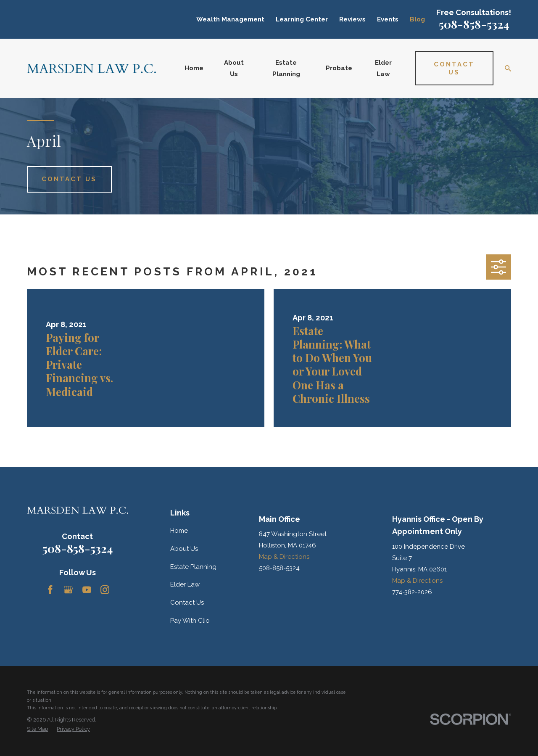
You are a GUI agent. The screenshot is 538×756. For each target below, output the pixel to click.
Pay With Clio (190, 621)
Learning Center (302, 19)
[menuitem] (37, 729)
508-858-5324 (474, 24)
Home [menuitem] (194, 68)
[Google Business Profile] (68, 590)
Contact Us (187, 603)
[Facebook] (50, 590)
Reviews (352, 19)
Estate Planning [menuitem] (286, 68)
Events (388, 19)
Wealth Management (230, 19)
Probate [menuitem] (339, 68)
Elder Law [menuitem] (383, 68)
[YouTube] (87, 590)
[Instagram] (105, 590)
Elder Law (185, 584)
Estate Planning (193, 567)
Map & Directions (284, 557)
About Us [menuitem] (234, 68)
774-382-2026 (412, 592)
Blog (417, 19)
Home (179, 531)
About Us (184, 549)
